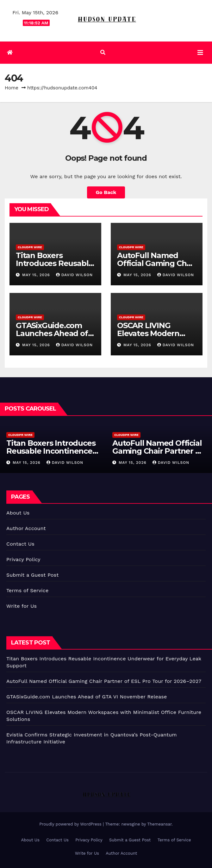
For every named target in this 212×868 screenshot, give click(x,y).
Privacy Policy (23, 559)
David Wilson (74, 275)
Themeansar (159, 824)
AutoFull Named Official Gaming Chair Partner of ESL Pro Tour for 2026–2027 (104, 681)
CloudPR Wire (30, 247)
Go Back (106, 192)
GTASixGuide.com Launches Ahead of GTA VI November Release (87, 697)
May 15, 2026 (37, 275)
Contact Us (20, 544)
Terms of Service (27, 590)
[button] (103, 52)
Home (12, 88)
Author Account (26, 528)
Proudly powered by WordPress (71, 824)
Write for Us (22, 606)
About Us (18, 513)
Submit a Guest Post (32, 575)
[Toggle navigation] (200, 53)
